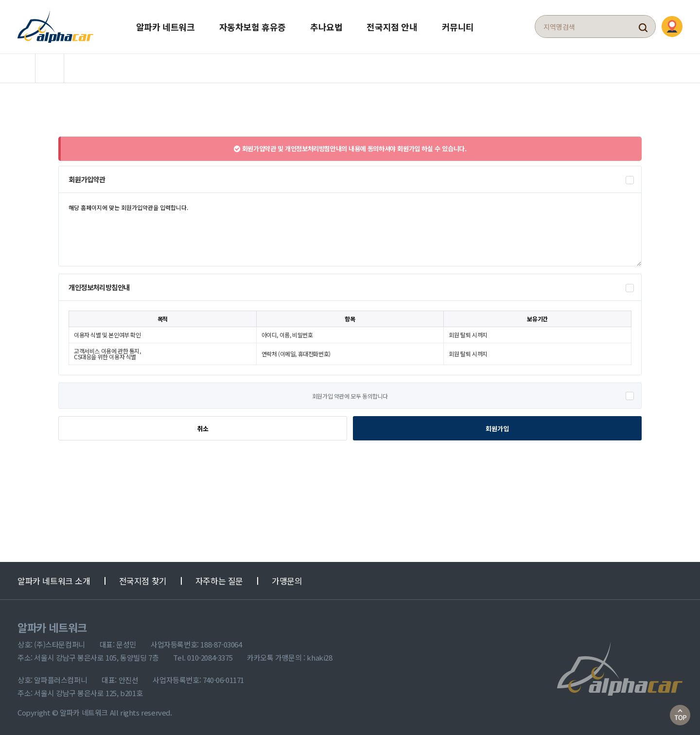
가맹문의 (287, 580)
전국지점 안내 (392, 26)
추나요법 (326, 26)
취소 (202, 428)
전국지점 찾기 (143, 580)
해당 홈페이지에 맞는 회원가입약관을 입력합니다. (350, 228)
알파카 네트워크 (166, 26)
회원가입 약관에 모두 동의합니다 (350, 395)
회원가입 (497, 428)
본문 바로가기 (0, 0)
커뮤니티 (458, 26)
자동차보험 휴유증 (253, 26)
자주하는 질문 (219, 580)
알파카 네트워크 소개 (54, 580)
